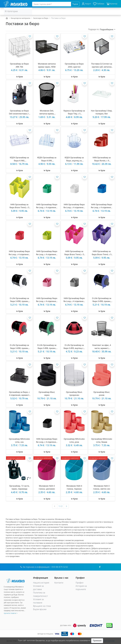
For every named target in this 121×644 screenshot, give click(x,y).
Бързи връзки (40, 609)
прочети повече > (11, 613)
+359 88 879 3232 (59, 567)
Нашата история (41, 583)
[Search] (52, 4)
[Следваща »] (66, 506)
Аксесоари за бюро (41, 18)
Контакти (59, 583)
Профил (80, 583)
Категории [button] (11, 11)
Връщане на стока (42, 606)
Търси (75, 4)
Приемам (97, 641)
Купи (19, 77)
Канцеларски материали (21, 18)
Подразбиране (107, 29)
